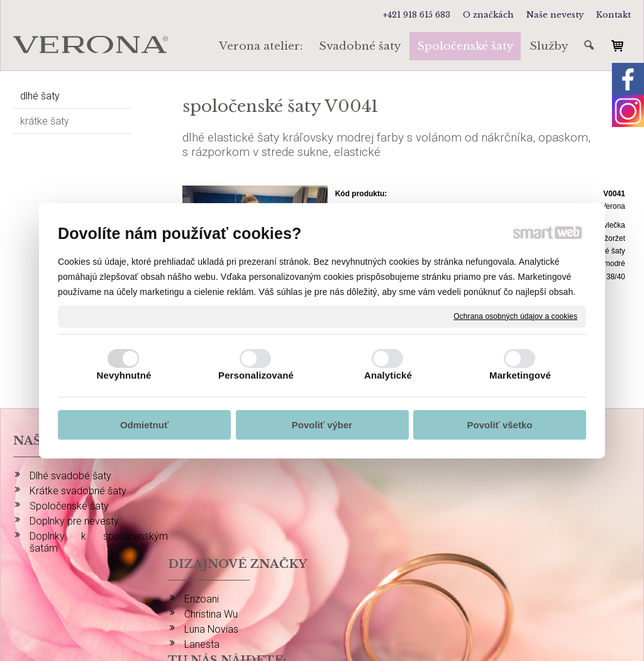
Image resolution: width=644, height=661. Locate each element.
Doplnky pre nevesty (74, 521)
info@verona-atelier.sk (550, 572)
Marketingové (520, 375)
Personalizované (256, 375)
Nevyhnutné (124, 375)
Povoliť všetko (500, 425)
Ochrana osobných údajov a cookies (515, 316)
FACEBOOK (525, 491)
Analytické (388, 375)
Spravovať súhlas (558, 606)
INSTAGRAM (528, 476)
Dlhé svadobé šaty (70, 476)
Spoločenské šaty (69, 506)
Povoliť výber (322, 425)
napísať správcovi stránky (334, 606)
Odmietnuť (144, 425)
